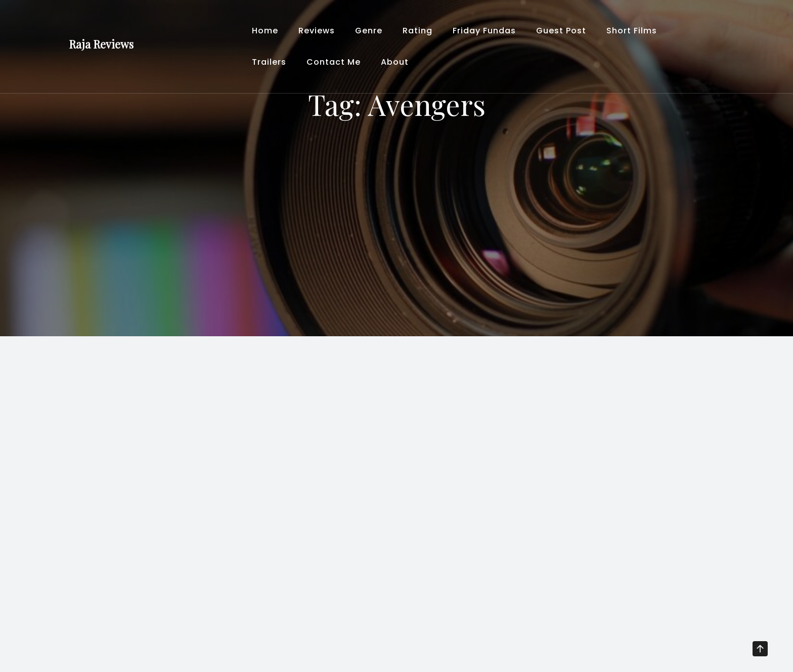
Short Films (632, 31)
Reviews (317, 31)
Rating (417, 31)
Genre (369, 31)
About (395, 62)
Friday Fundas (484, 31)
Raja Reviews (101, 44)
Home (265, 31)
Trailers (269, 62)
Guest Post (561, 31)
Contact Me (334, 62)
